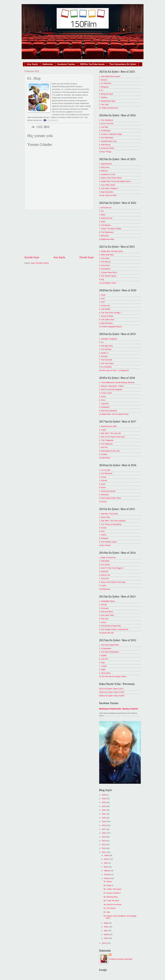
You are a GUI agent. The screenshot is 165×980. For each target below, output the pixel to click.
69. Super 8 (108, 885)
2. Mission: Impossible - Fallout (111, 386)
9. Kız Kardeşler (106, 367)
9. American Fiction (107, 148)
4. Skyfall (103, 655)
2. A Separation (105, 648)
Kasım (107, 859)
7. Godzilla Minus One (108, 141)
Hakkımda (48, 64)
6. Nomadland (105, 269)
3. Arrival (103, 477)
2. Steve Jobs (105, 517)
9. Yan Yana (104, 104)
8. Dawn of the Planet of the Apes (112, 582)
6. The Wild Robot (106, 138)
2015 (104, 837)
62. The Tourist (110, 908)
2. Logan (103, 430)
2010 (104, 943)
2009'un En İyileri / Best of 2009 (112, 696)
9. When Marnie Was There (110, 498)
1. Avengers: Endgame (108, 339)
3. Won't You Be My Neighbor (111, 389)
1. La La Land (105, 470)
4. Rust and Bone (106, 612)
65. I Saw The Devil (111, 901)
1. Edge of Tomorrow (107, 557)
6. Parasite (103, 356)
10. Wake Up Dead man (109, 108)
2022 (104, 810)
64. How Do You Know (112, 904)
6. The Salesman (106, 444)
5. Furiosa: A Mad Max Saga (110, 134)
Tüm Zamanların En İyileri (123, 64)
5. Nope (102, 222)
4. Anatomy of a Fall (107, 174)
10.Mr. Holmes (105, 545)
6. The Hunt (104, 619)
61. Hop (107, 912)
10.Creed (103, 502)
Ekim (106, 863)
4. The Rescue (105, 262)
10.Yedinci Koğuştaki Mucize (110, 327)
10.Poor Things (105, 152)
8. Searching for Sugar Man (110, 626)
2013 (104, 844)
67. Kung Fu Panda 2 (112, 893)
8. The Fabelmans (106, 232)
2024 (104, 802)
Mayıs (107, 923)
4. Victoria (103, 480)
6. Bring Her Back (106, 94)
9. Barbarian (104, 236)
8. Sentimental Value (107, 101)
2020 (104, 818)
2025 (104, 799)
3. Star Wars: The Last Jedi (110, 433)
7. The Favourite (106, 360)
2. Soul (102, 299)
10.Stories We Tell (106, 633)
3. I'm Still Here (105, 83)
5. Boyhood (104, 571)
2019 (104, 822)
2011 (104, 852)
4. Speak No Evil (106, 218)
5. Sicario (103, 528)
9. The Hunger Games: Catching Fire (114, 629)
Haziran (107, 878)
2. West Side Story (107, 255)
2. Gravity (103, 605)
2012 (104, 848)
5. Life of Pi (104, 659)
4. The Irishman (105, 349)
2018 (104, 825)
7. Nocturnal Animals (107, 491)
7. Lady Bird (104, 404)
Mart (106, 931)
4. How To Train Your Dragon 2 (111, 568)
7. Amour (103, 622)
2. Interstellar (104, 561)
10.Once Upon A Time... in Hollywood (114, 370)
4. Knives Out (105, 306)
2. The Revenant (106, 473)
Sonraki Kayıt (32, 257)
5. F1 (101, 90)
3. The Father (105, 258)
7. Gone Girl (104, 578)
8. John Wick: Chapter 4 (109, 188)
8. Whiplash (104, 538)
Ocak (106, 938)
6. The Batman (105, 225)
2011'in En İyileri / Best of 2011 (111, 689)
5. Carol (102, 484)
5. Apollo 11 (104, 353)
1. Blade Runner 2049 (108, 426)
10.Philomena (105, 589)
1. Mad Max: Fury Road (109, 514)
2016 (104, 833)
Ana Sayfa (32, 64)
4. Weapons (104, 87)
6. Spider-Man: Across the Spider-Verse (115, 181)
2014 (104, 841)
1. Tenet (102, 295)
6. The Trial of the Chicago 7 (110, 313)
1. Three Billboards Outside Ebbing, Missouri (117, 382)
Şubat (107, 934)
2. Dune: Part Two (106, 124)
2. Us (101, 342)
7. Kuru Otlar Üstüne (107, 185)
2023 (104, 806)
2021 (104, 814)
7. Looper (103, 666)
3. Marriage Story (106, 346)
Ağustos (108, 871)
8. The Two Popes (106, 363)
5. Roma (103, 397)
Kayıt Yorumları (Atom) (40, 263)
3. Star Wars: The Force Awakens (112, 521)
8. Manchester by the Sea (109, 451)
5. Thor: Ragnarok (106, 440)
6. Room (103, 488)
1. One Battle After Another (110, 76)
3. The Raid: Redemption (109, 652)
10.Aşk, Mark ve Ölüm (108, 195)
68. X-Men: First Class (112, 889)
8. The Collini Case (107, 320)
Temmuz (108, 874)
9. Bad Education (106, 323)
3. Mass (102, 215)
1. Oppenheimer (106, 164)
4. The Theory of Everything (110, 524)
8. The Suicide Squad (108, 276)
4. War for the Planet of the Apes (112, 437)
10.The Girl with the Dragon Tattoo (113, 676)
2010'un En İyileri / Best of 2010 (112, 692)
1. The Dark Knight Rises (109, 645)
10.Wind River (105, 458)
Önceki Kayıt (86, 257)
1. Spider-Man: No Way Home (111, 251)
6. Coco (102, 400)
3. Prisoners (104, 608)
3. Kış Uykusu (105, 565)
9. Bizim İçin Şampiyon (108, 411)
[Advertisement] (59, 233)
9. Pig (101, 279)
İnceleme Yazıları (66, 64)
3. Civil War (104, 127)
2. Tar (101, 211)
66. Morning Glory (111, 897)
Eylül (106, 867)
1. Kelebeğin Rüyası (107, 601)
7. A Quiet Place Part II (108, 272)
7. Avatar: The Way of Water (110, 229)
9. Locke (103, 586)
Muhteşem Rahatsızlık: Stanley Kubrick (119, 709)
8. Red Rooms (105, 145)
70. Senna (108, 882)
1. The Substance (106, 120)
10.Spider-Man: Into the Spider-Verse (114, 414)
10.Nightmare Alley (107, 239)
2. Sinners (103, 80)
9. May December (106, 192)
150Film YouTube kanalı (92, 64)
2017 (104, 829)
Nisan (107, 927)
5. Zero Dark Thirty (107, 615)
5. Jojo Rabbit (105, 309)
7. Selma (103, 535)
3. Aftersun (103, 171)
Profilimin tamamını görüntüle (121, 959)
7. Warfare (103, 97)
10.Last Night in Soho (108, 283)
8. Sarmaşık (104, 495)
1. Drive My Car (105, 208)
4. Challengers (105, 131)
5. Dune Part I (105, 265)
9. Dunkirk (103, 454)
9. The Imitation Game (108, 542)
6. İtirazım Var (105, 575)
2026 (104, 795)
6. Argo (102, 663)
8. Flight (102, 669)
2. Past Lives (104, 167)
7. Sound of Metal (106, 316)
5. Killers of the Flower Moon (110, 178)
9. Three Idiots (105, 673)
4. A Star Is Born (106, 393)
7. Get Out (103, 447)
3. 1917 (102, 302)
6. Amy (102, 531)
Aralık (107, 855)
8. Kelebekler (104, 407)
